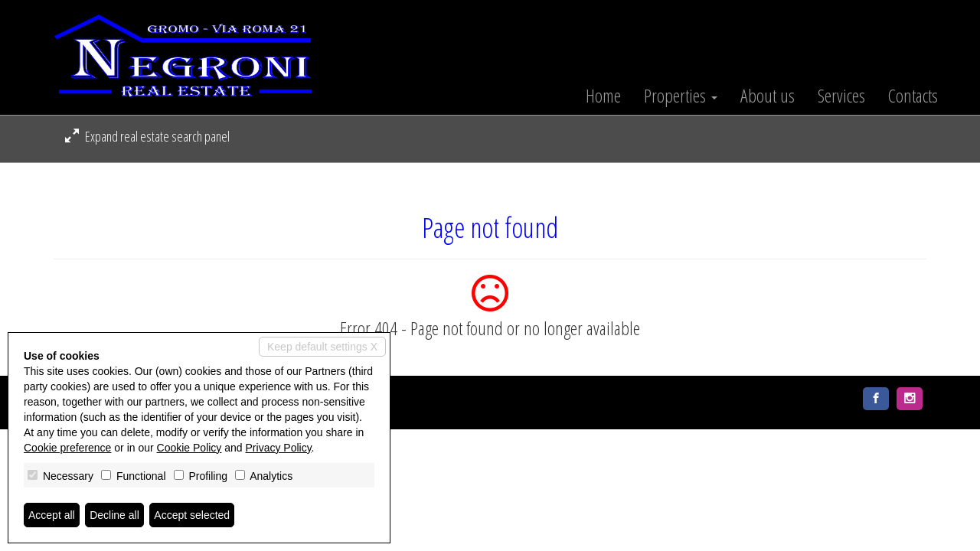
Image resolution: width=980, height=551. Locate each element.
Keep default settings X (322, 347)
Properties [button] (681, 96)
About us (768, 96)
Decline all (114, 515)
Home (603, 96)
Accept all (52, 515)
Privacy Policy (279, 448)
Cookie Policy (189, 448)
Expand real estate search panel (147, 136)
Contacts (913, 96)
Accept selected (192, 515)
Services (841, 96)
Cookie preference (67, 448)
